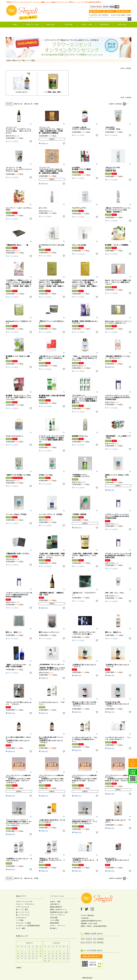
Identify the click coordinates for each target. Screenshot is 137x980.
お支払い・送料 (86, 24)
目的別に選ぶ (51, 24)
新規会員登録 (104, 24)
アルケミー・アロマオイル (25, 904)
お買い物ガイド (55, 904)
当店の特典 (69, 24)
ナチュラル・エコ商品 (23, 923)
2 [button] (127, 104)
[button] (130, 104)
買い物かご (54, 928)
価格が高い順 (28, 104)
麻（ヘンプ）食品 (22, 910)
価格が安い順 (18, 104)
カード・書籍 (20, 928)
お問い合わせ (122, 24)
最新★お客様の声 (56, 907)
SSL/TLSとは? (87, 978)
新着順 (36, 104)
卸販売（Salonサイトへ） (59, 910)
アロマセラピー (21, 918)
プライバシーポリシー (57, 915)
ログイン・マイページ (57, 926)
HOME (15, 24)
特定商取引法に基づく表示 (59, 912)
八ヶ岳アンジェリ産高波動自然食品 (28, 926)
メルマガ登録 (54, 920)
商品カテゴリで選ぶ (33, 24)
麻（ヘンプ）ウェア (23, 915)
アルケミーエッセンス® (24, 902)
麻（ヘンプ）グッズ (23, 912)
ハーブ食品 (20, 920)
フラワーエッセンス (23, 907)
